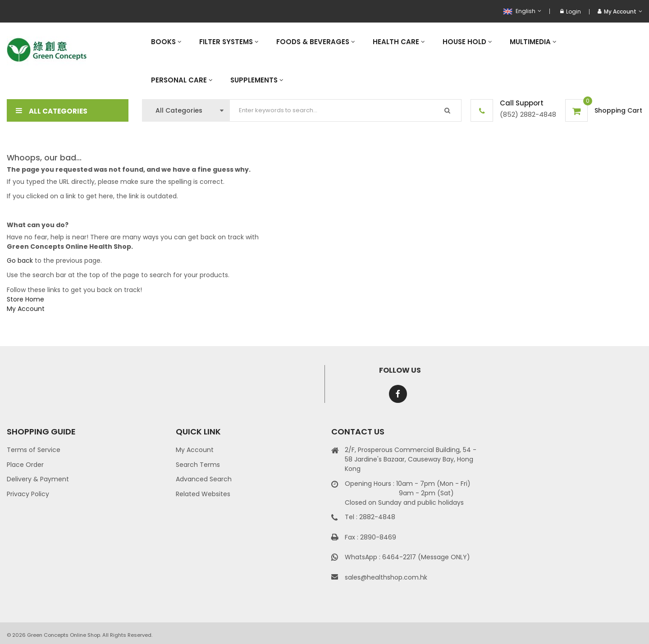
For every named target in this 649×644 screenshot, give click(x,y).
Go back (20, 260)
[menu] (392, 61)
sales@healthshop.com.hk (386, 577)
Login (571, 11)
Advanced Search (204, 479)
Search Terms (198, 465)
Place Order (25, 465)
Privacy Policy (28, 494)
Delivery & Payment (38, 479)
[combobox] (346, 110)
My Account (26, 309)
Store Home (25, 299)
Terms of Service (34, 450)
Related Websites (203, 494)
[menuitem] (166, 42)
